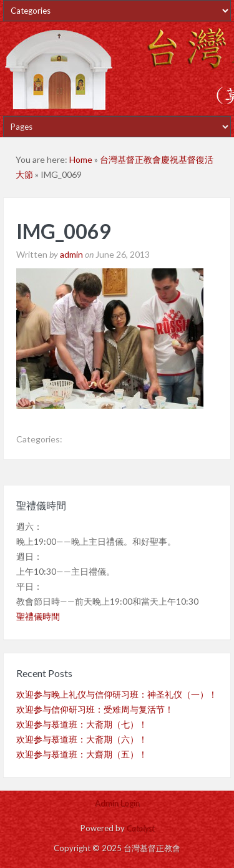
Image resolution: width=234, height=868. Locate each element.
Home (81, 159)
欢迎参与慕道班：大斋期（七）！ (82, 724)
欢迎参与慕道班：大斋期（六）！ (82, 739)
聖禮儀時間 (38, 616)
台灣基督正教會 (117, 69)
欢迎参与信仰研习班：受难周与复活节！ (95, 709)
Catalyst (140, 828)
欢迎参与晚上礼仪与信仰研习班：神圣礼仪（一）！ (117, 694)
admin (71, 254)
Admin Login (117, 803)
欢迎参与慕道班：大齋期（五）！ (82, 754)
